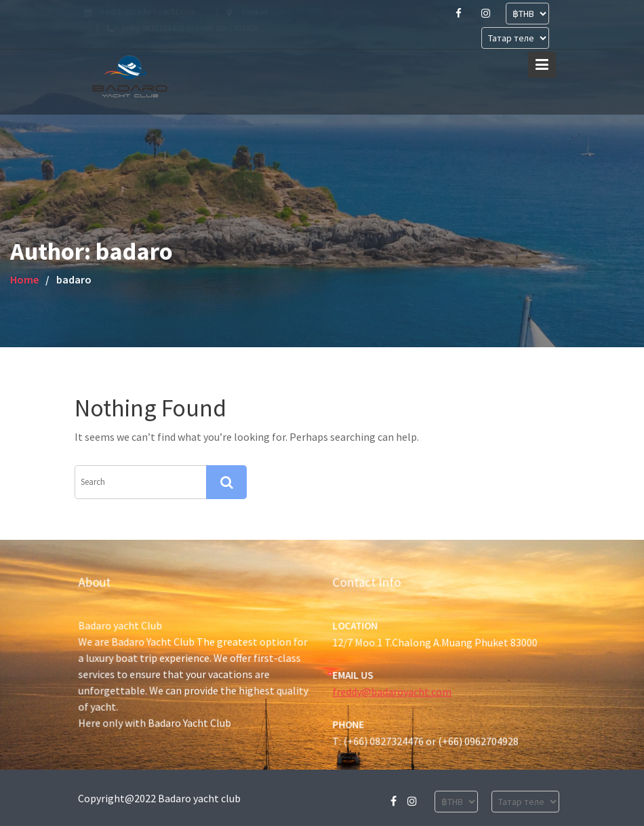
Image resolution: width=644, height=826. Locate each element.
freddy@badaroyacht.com (393, 691)
